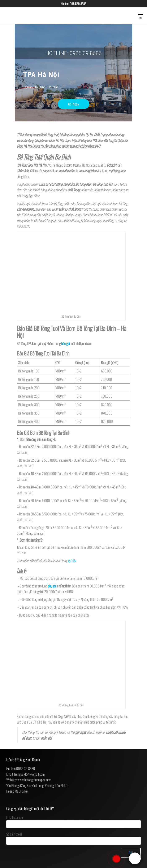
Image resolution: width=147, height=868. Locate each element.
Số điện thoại (73, 838)
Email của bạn (73, 821)
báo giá (66, 343)
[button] (73, 104)
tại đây (72, 561)
